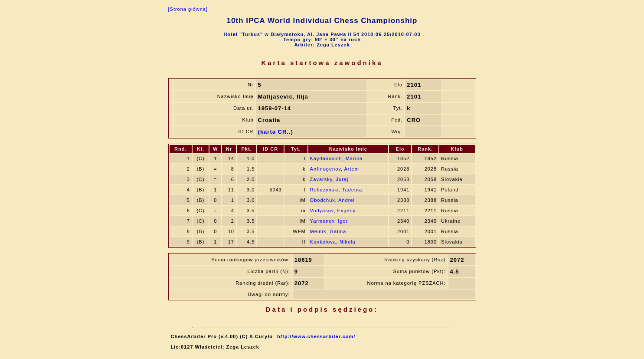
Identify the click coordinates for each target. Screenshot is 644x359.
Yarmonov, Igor (329, 221)
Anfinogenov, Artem (335, 169)
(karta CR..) (276, 132)
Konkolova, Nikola (333, 242)
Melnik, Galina (328, 231)
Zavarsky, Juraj (329, 179)
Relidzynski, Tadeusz (337, 190)
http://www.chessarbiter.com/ (316, 336)
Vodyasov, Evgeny (333, 211)
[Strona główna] (188, 9)
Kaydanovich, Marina (337, 158)
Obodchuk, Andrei (332, 200)
